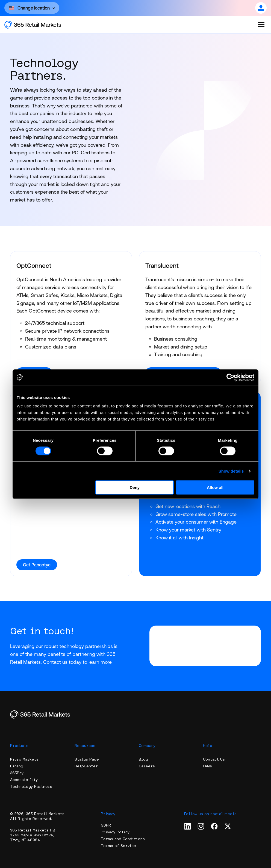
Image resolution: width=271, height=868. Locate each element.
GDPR (106, 825)
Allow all (215, 487)
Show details (231, 471)
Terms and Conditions (123, 839)
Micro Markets (24, 759)
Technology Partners (31, 786)
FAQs (207, 766)
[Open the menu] (261, 25)
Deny (135, 487)
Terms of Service (118, 846)
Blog (143, 759)
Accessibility (24, 780)
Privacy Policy (115, 832)
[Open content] (32, 8)
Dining (17, 766)
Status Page (87, 759)
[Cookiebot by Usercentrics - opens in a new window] (230, 377)
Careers (147, 766)
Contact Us (214, 759)
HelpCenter (86, 766)
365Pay (17, 773)
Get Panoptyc (37, 565)
